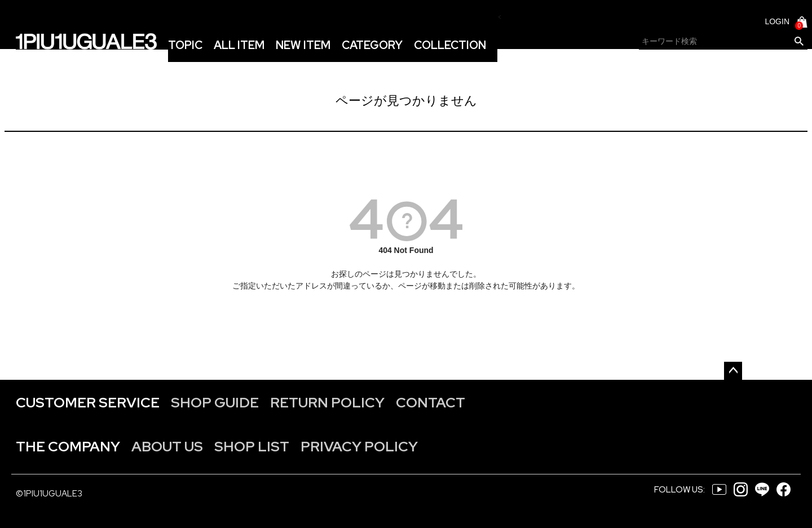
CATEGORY (372, 45)
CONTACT (431, 403)
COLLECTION (450, 45)
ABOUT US (167, 447)
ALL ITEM (239, 45)
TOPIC (185, 45)
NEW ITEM (303, 45)
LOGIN (777, 21)
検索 (799, 42)
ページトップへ (733, 371)
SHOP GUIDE (215, 403)
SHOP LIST (252, 447)
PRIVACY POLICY (359, 447)
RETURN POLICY (327, 403)
